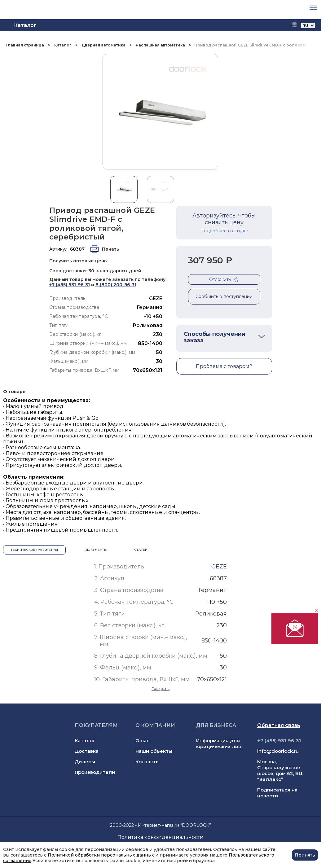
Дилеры (85, 762)
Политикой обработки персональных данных (101, 855)
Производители (95, 772)
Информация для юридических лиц (219, 743)
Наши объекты (154, 751)
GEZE (156, 298)
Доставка (87, 751)
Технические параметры (34, 550)
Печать (110, 249)
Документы (96, 550)
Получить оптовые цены (78, 261)
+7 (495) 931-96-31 (70, 285)
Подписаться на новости (277, 793)
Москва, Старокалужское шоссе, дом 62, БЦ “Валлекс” (280, 770)
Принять (305, 855)
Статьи (141, 550)
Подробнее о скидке (224, 231)
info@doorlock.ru (278, 751)
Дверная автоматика (103, 45)
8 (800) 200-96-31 (116, 285)
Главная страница (26, 45)
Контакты (147, 762)
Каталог (63, 45)
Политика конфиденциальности (160, 837)
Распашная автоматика (160, 45)
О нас (142, 741)
